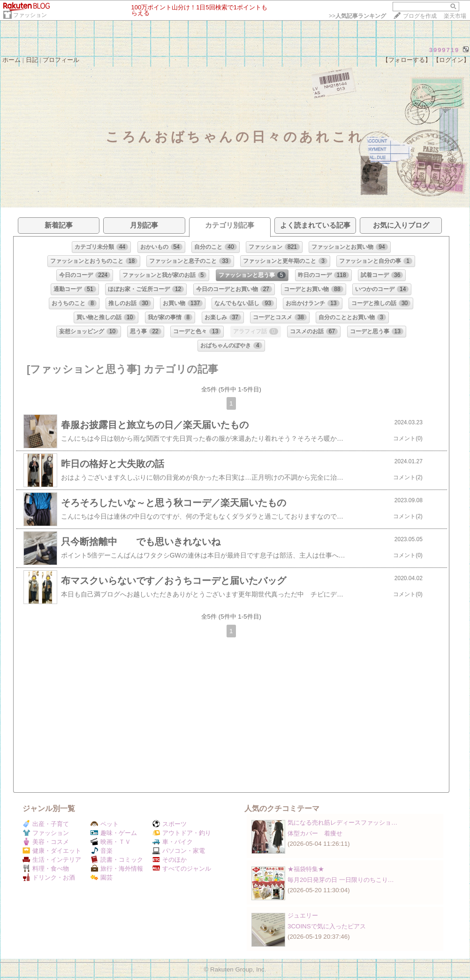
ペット (105, 824)
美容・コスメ (46, 842)
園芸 (102, 877)
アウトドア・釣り (182, 833)
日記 (32, 60)
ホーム (11, 60)
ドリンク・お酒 (49, 877)
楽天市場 (455, 16)
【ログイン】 (451, 60)
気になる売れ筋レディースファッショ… (342, 823)
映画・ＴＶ (111, 842)
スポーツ (170, 824)
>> (357, 16)
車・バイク (173, 842)
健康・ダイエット (52, 851)
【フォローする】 (407, 60)
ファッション (30, 15)
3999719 (444, 50)
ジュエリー (303, 915)
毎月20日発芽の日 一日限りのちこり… (341, 880)
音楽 (102, 851)
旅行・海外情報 (117, 869)
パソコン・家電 (179, 851)
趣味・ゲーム (114, 833)
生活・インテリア (52, 860)
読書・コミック (117, 860)
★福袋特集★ (306, 869)
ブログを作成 (420, 16)
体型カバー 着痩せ (315, 833)
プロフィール (61, 60)
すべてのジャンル (182, 869)
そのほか (170, 860)
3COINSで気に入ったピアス (327, 926)
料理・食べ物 (46, 869)
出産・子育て (46, 824)
